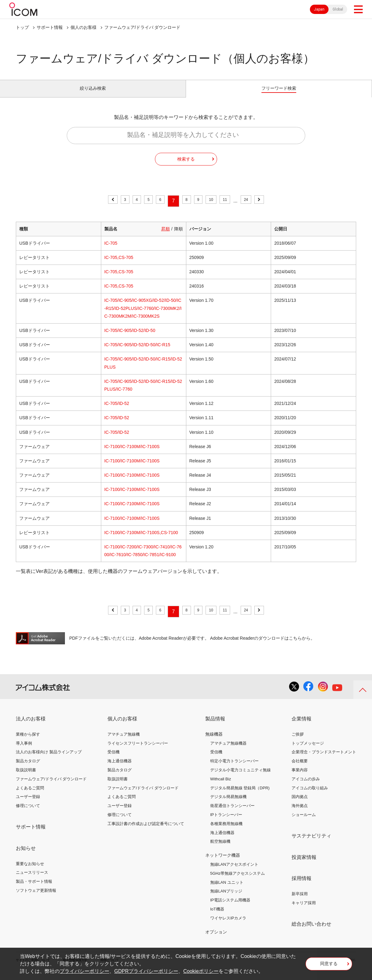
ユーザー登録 (28, 804)
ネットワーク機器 (223, 862)
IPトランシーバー (226, 822)
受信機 (113, 759)
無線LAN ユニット (227, 889)
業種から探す (28, 741)
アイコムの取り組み (310, 795)
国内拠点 (300, 804)
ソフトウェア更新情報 (36, 898)
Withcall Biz (221, 786)
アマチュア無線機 (124, 741)
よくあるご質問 (30, 795)
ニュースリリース (32, 880)
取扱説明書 (26, 777)
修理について (28, 813)
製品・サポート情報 (34, 889)
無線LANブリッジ (226, 898)
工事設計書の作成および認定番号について (146, 831)
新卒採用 (300, 901)
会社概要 (300, 768)
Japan (319, 9)
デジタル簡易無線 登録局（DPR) (240, 795)
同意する (329, 966)
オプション (216, 939)
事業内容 (300, 777)
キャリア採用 (304, 910)
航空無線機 (220, 848)
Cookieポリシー (201, 971)
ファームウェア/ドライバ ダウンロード (51, 786)
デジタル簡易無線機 (228, 804)
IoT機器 (217, 916)
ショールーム (304, 822)
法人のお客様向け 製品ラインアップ (49, 759)
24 (257, 208)
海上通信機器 (120, 768)
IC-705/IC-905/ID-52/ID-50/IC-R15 (137, 352)
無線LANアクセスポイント (234, 871)
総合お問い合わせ (311, 931)
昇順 (166, 236)
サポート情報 (50, 27)
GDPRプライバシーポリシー (146, 971)
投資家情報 (304, 864)
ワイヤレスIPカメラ (228, 925)
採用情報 (302, 885)
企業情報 (302, 726)
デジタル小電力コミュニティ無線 (240, 777)
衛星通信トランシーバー (232, 813)
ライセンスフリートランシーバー (138, 750)
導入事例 (24, 750)
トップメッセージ (308, 750)
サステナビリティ (311, 843)
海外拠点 (300, 813)
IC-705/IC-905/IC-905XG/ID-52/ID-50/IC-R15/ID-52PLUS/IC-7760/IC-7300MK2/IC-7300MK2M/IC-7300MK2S (143, 315)
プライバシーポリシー (84, 971)
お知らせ (26, 855)
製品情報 (215, 726)
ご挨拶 (298, 741)
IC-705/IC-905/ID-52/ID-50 (130, 338)
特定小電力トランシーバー (234, 768)
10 (216, 208)
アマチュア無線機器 (228, 750)
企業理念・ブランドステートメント (324, 759)
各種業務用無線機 (226, 831)
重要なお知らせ (30, 871)
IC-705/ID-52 (117, 411)
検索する (186, 166)
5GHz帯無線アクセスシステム (238, 880)
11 (233, 208)
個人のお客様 (84, 27)
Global (338, 9)
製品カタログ (28, 768)
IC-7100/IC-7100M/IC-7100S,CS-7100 (141, 540)
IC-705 (111, 250)
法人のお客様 (31, 726)
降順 (179, 236)
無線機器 (214, 741)
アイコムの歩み (306, 786)
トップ (22, 27)
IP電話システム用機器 (230, 907)
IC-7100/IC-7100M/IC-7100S (132, 454)
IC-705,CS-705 (119, 265)
